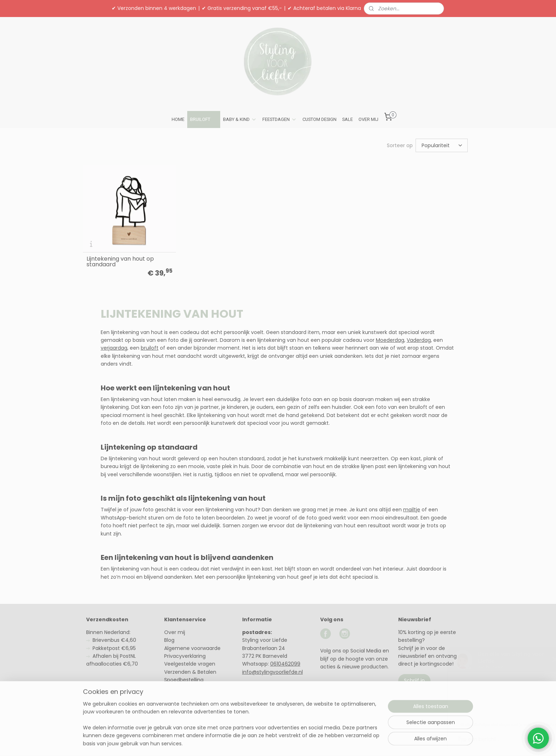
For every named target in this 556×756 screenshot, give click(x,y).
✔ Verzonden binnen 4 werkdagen (154, 8)
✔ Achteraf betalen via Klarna (324, 8)
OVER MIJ (368, 119)
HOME (178, 119)
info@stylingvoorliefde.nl (273, 672)
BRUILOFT (204, 119)
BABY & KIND (240, 119)
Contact (175, 696)
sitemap (257, 743)
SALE (347, 119)
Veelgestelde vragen (190, 664)
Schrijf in (414, 680)
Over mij (175, 632)
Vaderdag (419, 340)
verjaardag (114, 348)
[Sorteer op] (442, 145)
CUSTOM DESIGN (319, 119)
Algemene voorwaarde (192, 648)
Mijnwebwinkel (362, 743)
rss (272, 743)
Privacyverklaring (185, 656)
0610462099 (285, 664)
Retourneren (180, 688)
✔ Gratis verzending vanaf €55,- (242, 8)
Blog (169, 640)
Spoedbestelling (184, 680)
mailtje (412, 510)
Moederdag (390, 340)
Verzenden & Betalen (190, 672)
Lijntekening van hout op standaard (120, 262)
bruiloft (150, 348)
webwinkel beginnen (299, 743)
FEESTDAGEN (280, 119)
